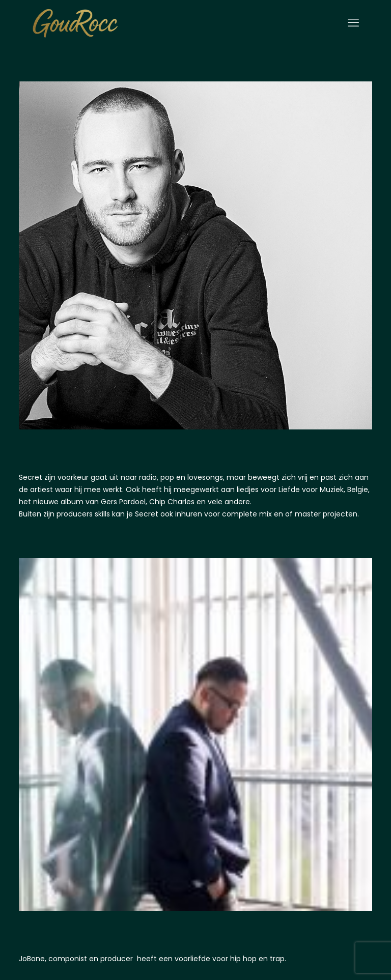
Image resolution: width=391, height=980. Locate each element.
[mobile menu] (353, 23)
